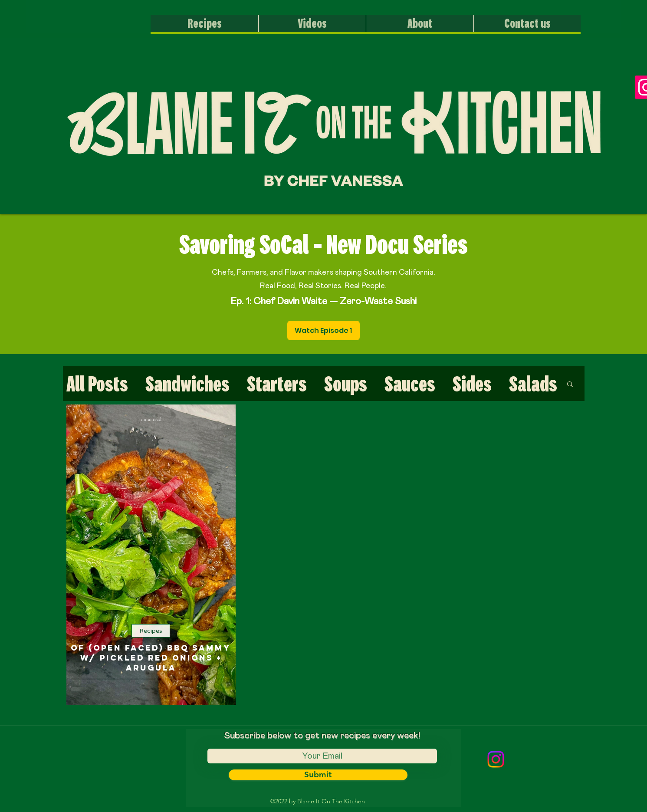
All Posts (97, 384)
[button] (570, 385)
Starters (277, 384)
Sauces (410, 384)
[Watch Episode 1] (323, 330)
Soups (346, 384)
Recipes (151, 631)
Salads (533, 384)
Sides (472, 384)
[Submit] (318, 775)
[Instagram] (496, 759)
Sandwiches (187, 384)
